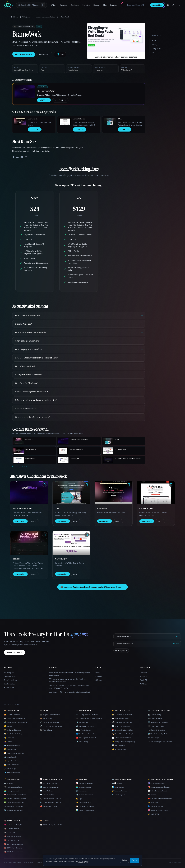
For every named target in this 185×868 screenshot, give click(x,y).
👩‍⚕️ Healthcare (153, 802)
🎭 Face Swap (9, 738)
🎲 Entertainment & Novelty (158, 791)
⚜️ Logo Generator (11, 761)
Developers (75, 5)
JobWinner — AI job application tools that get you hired (70, 692)
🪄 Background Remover (13, 730)
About (154, 40)
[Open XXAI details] (110, 122)
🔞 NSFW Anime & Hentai (13, 844)
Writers (54, 5)
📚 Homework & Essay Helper (122, 730)
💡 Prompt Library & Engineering (124, 742)
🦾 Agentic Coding (154, 715)
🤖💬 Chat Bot (117, 783)
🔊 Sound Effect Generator (85, 726)
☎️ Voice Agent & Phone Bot (86, 738)
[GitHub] (168, 5)
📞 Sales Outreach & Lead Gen (51, 799)
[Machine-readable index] (147, 644)
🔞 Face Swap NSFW (11, 840)
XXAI (120, 119)
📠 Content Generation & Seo (122, 722)
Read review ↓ (44, 54)
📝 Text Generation (119, 745)
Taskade (17, 559)
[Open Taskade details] (29, 543)
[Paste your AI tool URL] (137, 5)
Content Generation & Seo (45, 17)
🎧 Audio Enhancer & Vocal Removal (89, 718)
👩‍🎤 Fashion (8, 742)
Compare (114, 5)
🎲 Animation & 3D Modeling (14, 718)
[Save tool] (60, 54)
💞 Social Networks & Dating (158, 810)
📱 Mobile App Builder (156, 726)
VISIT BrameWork (24, 54)
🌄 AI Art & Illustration (12, 715)
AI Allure (143, 684)
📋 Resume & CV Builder (85, 806)
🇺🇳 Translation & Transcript (85, 734)
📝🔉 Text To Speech (83, 730)
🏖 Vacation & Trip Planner (14, 806)
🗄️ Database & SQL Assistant (158, 722)
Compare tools (9, 676)
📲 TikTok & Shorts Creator (50, 722)
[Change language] (173, 5)
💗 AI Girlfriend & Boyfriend (14, 825)
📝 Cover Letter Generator (121, 726)
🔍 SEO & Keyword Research (50, 802)
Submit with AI (157, 5)
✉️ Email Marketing (47, 795)
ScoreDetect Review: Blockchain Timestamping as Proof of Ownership (70, 674)
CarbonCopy (61, 559)
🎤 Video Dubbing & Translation (51, 726)
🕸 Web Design (153, 738)
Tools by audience (11, 680)
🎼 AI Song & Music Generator (87, 715)
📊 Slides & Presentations (85, 810)
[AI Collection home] (8, 5)
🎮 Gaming (152, 795)
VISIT (34, 521)
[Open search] (31, 5)
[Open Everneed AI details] (20, 122)
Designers (64, 5)
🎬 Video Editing (46, 730)
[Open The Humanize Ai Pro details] (25, 92)
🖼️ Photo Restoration (11, 765)
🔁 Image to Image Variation (14, 753)
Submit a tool (9, 688)
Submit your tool (15, 652)
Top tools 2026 (10, 684)
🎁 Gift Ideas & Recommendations (160, 799)
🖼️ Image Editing (10, 749)
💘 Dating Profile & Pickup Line (159, 787)
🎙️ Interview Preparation (85, 795)
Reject (124, 860)
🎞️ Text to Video (46, 718)
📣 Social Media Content (49, 806)
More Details (60, 100)
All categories (9, 673)
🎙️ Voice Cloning (82, 742)
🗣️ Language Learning (156, 806)
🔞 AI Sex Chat (9, 832)
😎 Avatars (8, 726)
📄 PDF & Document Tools (121, 738)
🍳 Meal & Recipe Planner (13, 787)
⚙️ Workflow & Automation (14, 810)
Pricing (154, 45)
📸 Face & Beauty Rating (13, 734)
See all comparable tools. (20, 467)
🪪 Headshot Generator (12, 745)
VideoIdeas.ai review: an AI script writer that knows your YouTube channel (68, 680)
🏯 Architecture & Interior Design (16, 722)
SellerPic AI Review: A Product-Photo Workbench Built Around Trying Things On (70, 687)
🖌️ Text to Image (10, 769)
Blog (105, 5)
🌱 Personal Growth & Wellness (15, 799)
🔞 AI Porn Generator (11, 829)
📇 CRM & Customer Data (49, 787)
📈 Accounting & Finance (85, 783)
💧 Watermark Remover (12, 772)
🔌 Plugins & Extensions (156, 730)
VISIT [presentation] (44, 100)
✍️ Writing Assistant (119, 749)
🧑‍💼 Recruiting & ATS (83, 802)
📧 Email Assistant (47, 791)
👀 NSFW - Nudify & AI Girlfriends (52, 825)
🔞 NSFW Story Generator (13, 848)
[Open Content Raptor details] (65, 122)
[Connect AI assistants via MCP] (147, 636)
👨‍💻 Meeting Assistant (11, 791)
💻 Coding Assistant (155, 718)
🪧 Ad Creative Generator (49, 783)
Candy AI (143, 680)
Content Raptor (79, 119)
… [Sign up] (179, 5)
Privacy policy (84, 862)
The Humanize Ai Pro (46, 91)
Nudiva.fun (144, 676)
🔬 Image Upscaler (11, 757)
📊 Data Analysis (118, 787)
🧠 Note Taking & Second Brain (15, 795)
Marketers (86, 5)
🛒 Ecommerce (81, 791)
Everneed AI (33, 119)
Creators (96, 5)
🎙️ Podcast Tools (82, 722)
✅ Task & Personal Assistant (14, 802)
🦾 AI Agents (9, 783)
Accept (135, 860)
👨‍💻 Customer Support (83, 787)
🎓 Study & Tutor (154, 814)
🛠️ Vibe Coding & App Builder (159, 734)
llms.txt (97, 673)
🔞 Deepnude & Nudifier (13, 836)
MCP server (99, 680)
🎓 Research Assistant (120, 791)
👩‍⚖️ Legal (79, 799)
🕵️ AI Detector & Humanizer (122, 715)
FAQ (153, 53)
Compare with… (158, 49)
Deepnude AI (145, 673)
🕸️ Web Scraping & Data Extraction (160, 742)
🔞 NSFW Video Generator (13, 852)
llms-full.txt (99, 676)
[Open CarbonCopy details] (71, 543)
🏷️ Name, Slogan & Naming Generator (125, 734)
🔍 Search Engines (118, 795)
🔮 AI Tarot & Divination (157, 783)
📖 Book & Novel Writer (121, 718)
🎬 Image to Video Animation (50, 715)
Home (14, 17)
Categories (25, 17)
